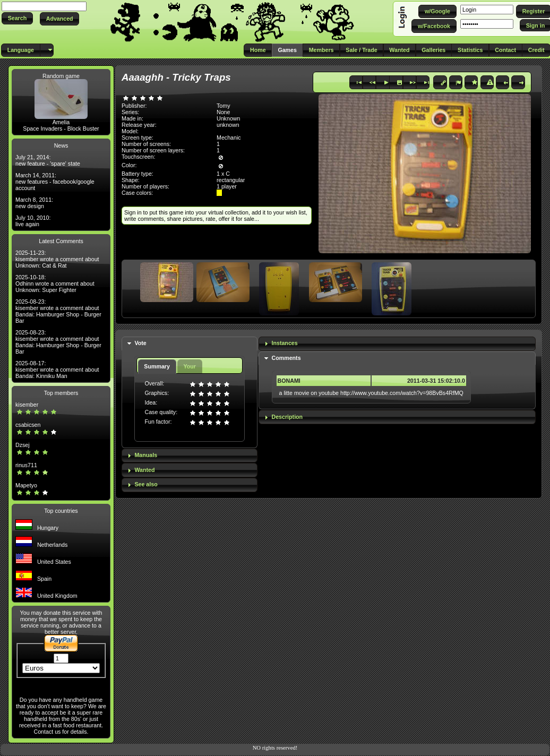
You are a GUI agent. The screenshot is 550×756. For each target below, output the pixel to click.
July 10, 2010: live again (33, 221)
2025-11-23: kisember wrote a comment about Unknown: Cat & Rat (57, 259)
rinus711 (26, 465)
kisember (27, 405)
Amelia (61, 122)
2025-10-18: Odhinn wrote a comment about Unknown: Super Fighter (55, 283)
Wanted (144, 470)
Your (189, 366)
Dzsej (23, 445)
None (223, 112)
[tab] (190, 344)
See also (146, 484)
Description (287, 417)
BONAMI (289, 381)
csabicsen (28, 425)
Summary (157, 366)
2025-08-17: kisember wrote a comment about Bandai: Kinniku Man (57, 370)
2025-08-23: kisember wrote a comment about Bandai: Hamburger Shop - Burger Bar (58, 311)
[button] (17, 18)
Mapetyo (26, 485)
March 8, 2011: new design (34, 203)
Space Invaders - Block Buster (61, 128)
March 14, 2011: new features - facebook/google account (55, 182)
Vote (140, 343)
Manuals (146, 455)
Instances (285, 343)
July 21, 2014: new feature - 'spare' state (48, 160)
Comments (286, 358)
